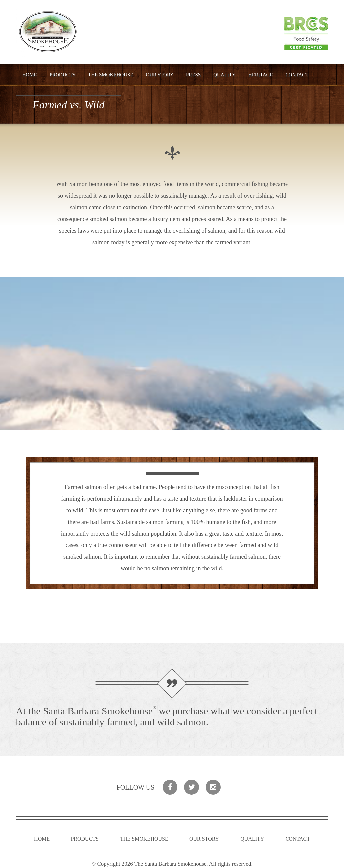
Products (62, 75)
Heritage (261, 75)
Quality (225, 75)
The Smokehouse (111, 75)
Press (193, 75)
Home (30, 75)
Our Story (160, 75)
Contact (297, 75)
